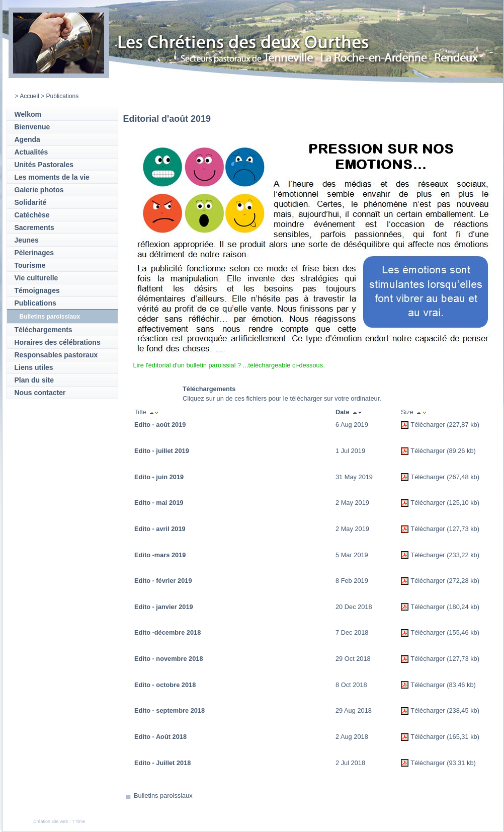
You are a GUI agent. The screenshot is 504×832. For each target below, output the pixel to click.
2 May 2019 (352, 503)
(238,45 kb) (463, 710)
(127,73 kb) (463, 529)
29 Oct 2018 (353, 659)
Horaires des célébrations (58, 342)
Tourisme (30, 265)
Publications (35, 303)
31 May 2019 (354, 477)
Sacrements (34, 228)
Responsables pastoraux (56, 355)
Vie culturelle (36, 278)
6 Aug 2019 (352, 425)
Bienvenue (32, 127)
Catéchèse (32, 215)
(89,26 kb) (461, 451)
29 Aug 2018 (354, 710)
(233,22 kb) (463, 555)
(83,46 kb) (461, 685)
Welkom (28, 114)
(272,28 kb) (463, 581)
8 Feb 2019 (352, 581)
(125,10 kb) (463, 503)
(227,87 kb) (463, 425)
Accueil (29, 96)
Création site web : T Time (59, 821)
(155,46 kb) (463, 632)
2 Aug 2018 (352, 737)
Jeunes (27, 240)
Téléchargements (44, 330)
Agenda (27, 139)
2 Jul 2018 (350, 763)
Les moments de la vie (52, 177)
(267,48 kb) (463, 477)
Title (140, 412)
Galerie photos (39, 190)
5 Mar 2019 (352, 555)
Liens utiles (34, 367)
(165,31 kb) (463, 737)
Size (407, 412)
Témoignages (37, 290)
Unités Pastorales (44, 165)
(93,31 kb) (461, 763)
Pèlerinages (34, 253)
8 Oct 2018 (351, 685)
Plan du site (34, 380)
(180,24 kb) (463, 607)
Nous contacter (40, 393)
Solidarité (31, 202)
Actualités (31, 152)
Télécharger (428, 425)
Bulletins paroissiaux (50, 317)
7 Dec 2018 (352, 632)
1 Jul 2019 (350, 451)
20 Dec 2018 (354, 607)
